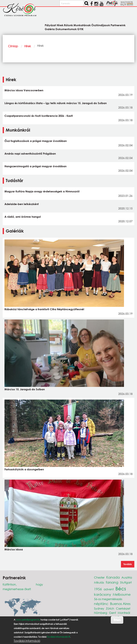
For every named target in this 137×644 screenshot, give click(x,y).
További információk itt (59, 637)
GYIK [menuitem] (80, 29)
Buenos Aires (120, 604)
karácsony (102, 594)
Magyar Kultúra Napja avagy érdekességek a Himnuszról (42, 191)
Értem (117, 620)
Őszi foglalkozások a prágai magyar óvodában (36, 141)
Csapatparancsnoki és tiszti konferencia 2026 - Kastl (39, 116)
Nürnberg (101, 613)
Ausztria (127, 577)
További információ (27, 641)
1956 (98, 589)
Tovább (128, 564)
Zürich (110, 608)
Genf (112, 613)
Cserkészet (123, 608)
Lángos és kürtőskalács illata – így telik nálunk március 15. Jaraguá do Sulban (56, 103)
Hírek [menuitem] (60, 25)
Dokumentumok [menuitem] (66, 29)
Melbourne (122, 594)
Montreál (124, 613)
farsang (112, 582)
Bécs (121, 588)
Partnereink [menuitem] (118, 25)
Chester (99, 577)
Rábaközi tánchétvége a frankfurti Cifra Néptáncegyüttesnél (44, 309)
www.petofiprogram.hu (28, 620)
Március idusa (14, 549)
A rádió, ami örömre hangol (23, 217)
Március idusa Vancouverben (24, 90)
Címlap (13, 46)
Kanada (113, 577)
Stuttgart (126, 582)
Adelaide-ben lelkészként (22, 204)
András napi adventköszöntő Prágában (30, 154)
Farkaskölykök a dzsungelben (24, 469)
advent (109, 589)
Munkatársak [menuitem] (82, 25)
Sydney (99, 608)
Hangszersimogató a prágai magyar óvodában (35, 166)
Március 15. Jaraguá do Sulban (25, 389)
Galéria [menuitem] (50, 29)
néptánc (101, 604)
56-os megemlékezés (108, 599)
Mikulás (99, 582)
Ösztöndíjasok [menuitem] (101, 25)
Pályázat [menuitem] (50, 25)
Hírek (28, 46)
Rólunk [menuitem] (68, 25)
